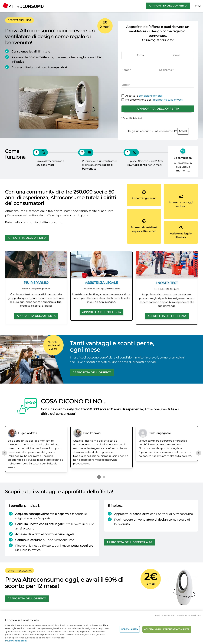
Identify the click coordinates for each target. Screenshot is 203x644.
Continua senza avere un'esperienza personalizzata (178, 615)
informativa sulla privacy (168, 100)
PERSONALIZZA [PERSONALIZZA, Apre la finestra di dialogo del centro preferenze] (130, 629)
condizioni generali (151, 96)
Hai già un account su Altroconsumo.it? (158, 131)
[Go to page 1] (99, 477)
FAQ (198, 6)
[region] (101, 628)
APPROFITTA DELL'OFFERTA (168, 6)
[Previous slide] (4, 453)
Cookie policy (20, 641)
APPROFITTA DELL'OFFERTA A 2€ (129, 542)
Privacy (9, 641)
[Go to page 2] (104, 477)
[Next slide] (199, 453)
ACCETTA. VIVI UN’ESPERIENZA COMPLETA (167, 629)
